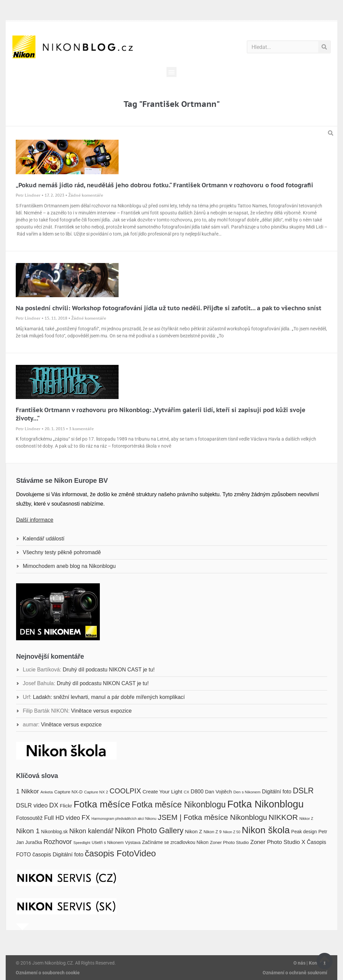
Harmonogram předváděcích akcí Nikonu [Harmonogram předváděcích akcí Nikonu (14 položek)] (124, 819)
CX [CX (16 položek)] (186, 792)
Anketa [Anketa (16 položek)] (47, 792)
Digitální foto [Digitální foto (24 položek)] (277, 792)
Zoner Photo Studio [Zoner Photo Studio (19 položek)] (229, 842)
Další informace (35, 520)
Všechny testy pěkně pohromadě (62, 552)
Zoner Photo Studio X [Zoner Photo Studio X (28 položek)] (278, 842)
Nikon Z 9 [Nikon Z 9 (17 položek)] (213, 832)
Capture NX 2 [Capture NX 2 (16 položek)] (96, 792)
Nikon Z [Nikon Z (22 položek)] (193, 832)
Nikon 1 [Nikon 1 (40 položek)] (28, 831)
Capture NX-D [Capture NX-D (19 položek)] (68, 792)
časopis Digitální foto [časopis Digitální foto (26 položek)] (58, 854)
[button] (171, 72)
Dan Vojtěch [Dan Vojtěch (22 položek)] (218, 792)
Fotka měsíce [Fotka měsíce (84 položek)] (102, 804)
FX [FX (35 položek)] (86, 818)
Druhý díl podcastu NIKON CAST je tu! (109, 670)
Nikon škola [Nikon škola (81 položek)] (266, 830)
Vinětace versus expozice (101, 711)
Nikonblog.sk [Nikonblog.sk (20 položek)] (55, 832)
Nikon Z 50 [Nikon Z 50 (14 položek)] (232, 832)
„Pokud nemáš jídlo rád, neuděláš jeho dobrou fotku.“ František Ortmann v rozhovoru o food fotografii (164, 185)
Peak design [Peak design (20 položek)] (304, 832)
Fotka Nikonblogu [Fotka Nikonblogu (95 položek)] (265, 804)
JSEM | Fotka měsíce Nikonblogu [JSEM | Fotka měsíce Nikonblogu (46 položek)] (212, 817)
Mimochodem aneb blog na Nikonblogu (69, 566)
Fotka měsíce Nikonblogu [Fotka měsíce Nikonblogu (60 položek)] (179, 804)
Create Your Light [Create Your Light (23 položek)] (162, 792)
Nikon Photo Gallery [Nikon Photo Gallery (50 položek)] (149, 831)
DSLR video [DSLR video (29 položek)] (32, 805)
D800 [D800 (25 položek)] (197, 791)
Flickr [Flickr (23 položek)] (66, 806)
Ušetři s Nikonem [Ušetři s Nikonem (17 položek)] (108, 843)
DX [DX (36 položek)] (54, 805)
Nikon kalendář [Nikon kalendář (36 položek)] (91, 831)
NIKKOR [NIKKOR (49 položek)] (283, 817)
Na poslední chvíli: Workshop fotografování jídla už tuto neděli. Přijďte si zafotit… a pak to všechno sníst (168, 308)
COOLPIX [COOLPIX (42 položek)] (125, 791)
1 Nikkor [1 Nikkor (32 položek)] (27, 791)
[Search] (324, 47)
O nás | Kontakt (310, 963)
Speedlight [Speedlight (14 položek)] (82, 843)
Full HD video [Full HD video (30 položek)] (62, 818)
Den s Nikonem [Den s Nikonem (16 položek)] (247, 792)
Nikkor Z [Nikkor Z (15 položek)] (306, 819)
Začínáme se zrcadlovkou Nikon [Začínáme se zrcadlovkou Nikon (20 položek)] (175, 842)
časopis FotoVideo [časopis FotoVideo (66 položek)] (120, 853)
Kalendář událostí (44, 539)
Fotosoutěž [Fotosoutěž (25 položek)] (29, 818)
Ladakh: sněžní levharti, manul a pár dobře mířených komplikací (109, 697)
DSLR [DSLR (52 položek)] (303, 791)
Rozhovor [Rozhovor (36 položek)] (58, 842)
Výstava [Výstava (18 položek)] (133, 842)
